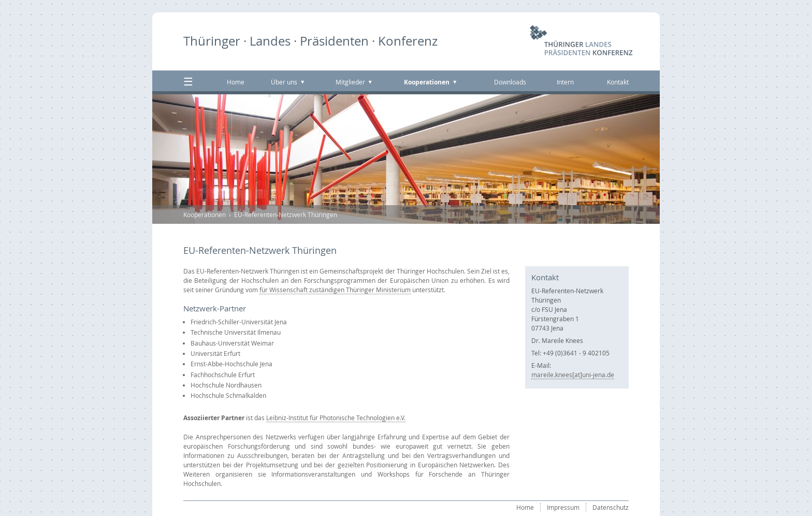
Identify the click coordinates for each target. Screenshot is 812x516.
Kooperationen (205, 214)
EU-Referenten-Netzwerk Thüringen (286, 214)
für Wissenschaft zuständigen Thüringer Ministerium (335, 290)
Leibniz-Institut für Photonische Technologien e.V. (336, 418)
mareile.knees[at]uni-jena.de (573, 375)
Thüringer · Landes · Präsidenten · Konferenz (310, 41)
